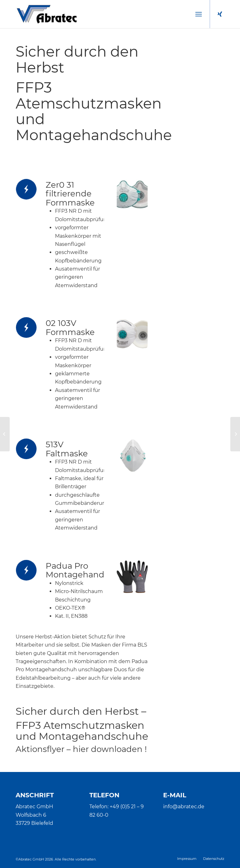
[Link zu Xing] (220, 14)
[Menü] (199, 14)
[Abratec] (47, 14)
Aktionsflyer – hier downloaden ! (81, 749)
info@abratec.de (184, 807)
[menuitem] (199, 14)
